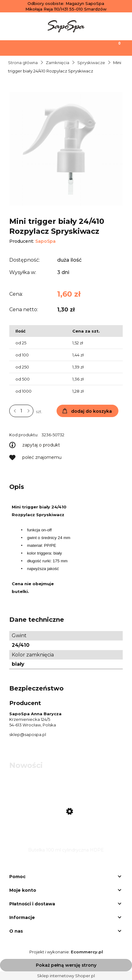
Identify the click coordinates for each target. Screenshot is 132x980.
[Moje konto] (83, 47)
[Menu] (16, 47)
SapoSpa (45, 241)
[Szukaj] (49, 47)
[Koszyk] (116, 47)
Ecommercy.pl (87, 952)
